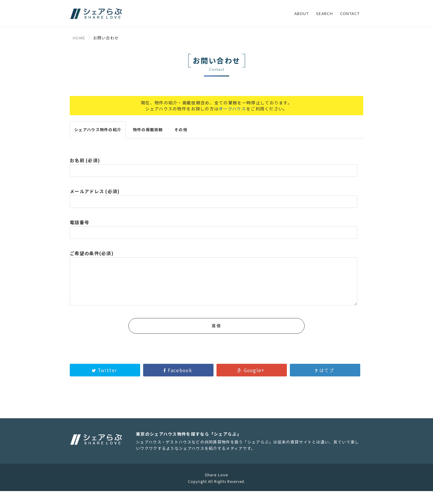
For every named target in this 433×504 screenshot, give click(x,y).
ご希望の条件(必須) (213, 287)
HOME (79, 38)
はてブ (325, 383)
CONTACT (350, 13)
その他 (181, 133)
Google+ (252, 383)
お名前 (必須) (213, 169)
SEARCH (324, 13)
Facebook (178, 383)
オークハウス (232, 113)
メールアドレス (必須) (213, 200)
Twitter (105, 383)
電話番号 (213, 231)
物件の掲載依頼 (148, 133)
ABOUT (302, 13)
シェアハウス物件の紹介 (98, 133)
